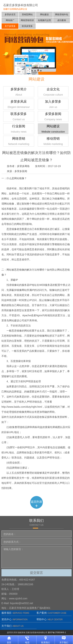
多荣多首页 (10, 15)
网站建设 (44, 15)
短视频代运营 (44, 20)
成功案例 (62, 20)
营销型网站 (27, 15)
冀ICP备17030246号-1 (57, 632)
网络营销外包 (62, 15)
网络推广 (10, 20)
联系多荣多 (27, 26)
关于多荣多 (10, 26)
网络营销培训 (27, 20)
